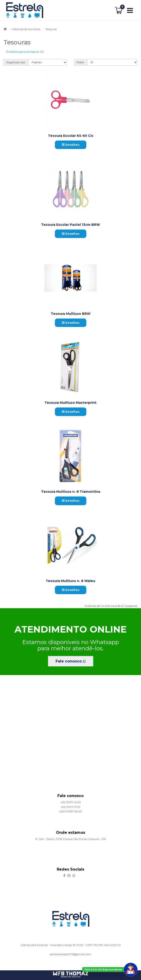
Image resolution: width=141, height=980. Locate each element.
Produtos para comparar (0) (25, 52)
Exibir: (81, 62)
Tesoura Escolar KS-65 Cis (71, 136)
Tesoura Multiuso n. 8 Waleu (70, 581)
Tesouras (51, 29)
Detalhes (71, 145)
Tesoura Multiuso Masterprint (70, 403)
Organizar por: (16, 62)
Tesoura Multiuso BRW (71, 314)
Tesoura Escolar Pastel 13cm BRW (70, 225)
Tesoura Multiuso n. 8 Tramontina (71, 492)
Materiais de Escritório (26, 29)
